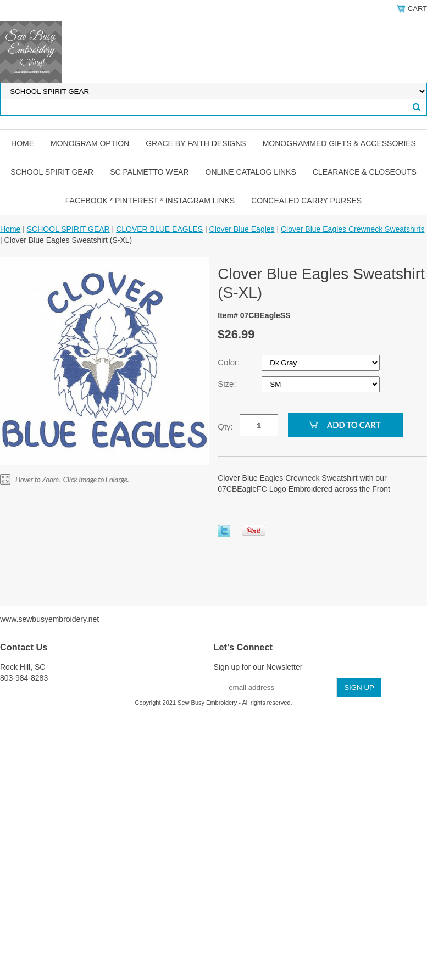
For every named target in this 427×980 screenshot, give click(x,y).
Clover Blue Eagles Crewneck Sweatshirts (353, 229)
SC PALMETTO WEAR (149, 172)
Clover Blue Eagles (242, 229)
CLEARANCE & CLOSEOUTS (365, 172)
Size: (228, 384)
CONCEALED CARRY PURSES (306, 201)
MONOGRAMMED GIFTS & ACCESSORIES (339, 143)
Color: (230, 362)
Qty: (225, 427)
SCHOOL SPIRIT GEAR (52, 172)
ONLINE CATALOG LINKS (251, 172)
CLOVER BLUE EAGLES (159, 229)
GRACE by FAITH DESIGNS (196, 143)
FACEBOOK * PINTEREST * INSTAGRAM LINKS (150, 201)
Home (23, 143)
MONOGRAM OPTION (90, 143)
